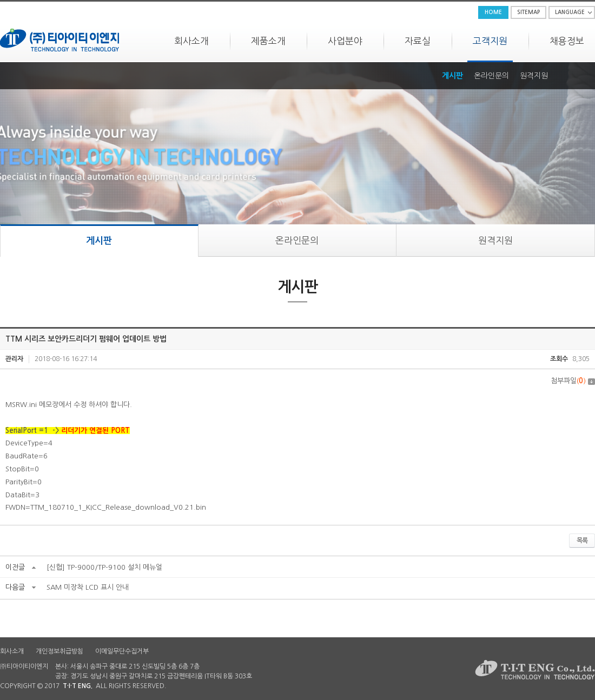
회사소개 (191, 41)
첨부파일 (573, 381)
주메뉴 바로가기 (0, 0)
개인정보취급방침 (59, 651)
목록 (582, 541)
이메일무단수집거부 (122, 651)
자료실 (418, 41)
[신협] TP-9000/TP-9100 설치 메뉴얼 (104, 567)
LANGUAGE (570, 12)
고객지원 (490, 41)
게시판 (452, 76)
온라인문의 (491, 76)
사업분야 (345, 41)
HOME (493, 12)
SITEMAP (528, 12)
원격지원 (534, 76)
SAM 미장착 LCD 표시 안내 (88, 587)
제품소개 (268, 41)
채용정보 (567, 41)
